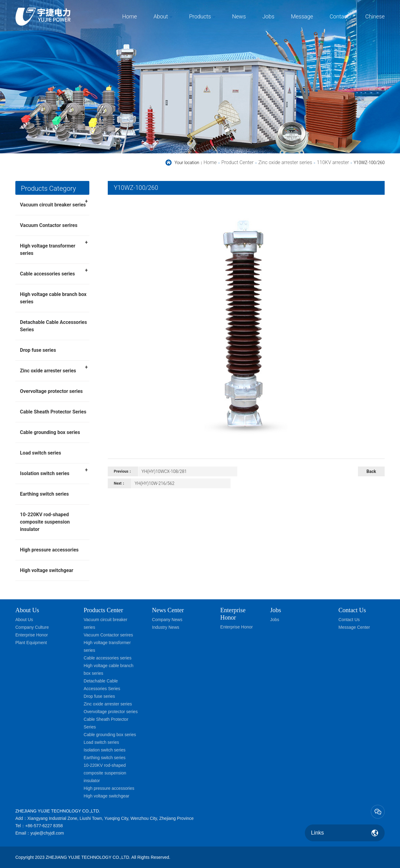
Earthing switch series (44, 494)
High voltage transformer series (54, 248)
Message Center (354, 627)
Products (200, 16)
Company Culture (32, 627)
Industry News (166, 627)
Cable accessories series (54, 272)
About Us (27, 610)
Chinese (375, 16)
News (239, 16)
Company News (167, 620)
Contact (339, 16)
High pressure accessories (49, 550)
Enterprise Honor (32, 635)
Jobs (268, 16)
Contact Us (349, 620)
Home (130, 16)
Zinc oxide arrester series (285, 162)
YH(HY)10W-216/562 (155, 483)
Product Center (237, 162)
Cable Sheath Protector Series (53, 412)
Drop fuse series (38, 350)
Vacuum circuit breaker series (54, 203)
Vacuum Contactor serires (49, 225)
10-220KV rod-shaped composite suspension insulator (45, 522)
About (161, 16)
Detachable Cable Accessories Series (53, 326)
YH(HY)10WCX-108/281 (164, 471)
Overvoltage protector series (51, 391)
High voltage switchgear (47, 570)
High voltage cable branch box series (53, 298)
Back (371, 471)
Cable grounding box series (50, 432)
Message (302, 16)
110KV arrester (333, 162)
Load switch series (41, 453)
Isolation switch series (54, 471)
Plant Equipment (31, 643)
